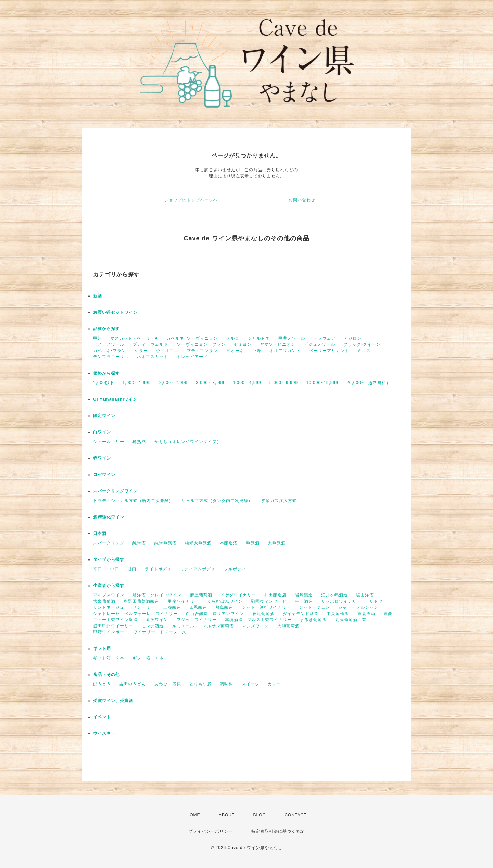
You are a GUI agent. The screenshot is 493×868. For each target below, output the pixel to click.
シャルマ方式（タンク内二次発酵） (217, 501)
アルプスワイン (109, 595)
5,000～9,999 (284, 383)
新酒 (98, 296)
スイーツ (251, 684)
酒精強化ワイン (109, 517)
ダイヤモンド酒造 (301, 614)
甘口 (132, 569)
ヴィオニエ (167, 351)
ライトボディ (158, 569)
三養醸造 (172, 607)
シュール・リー (109, 442)
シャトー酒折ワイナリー (266, 607)
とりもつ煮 (200, 684)
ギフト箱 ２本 (109, 658)
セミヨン (243, 344)
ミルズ (364, 351)
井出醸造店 (275, 595)
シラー (141, 351)
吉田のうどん (132, 684)
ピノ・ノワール (109, 344)
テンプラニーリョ (111, 357)
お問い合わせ (302, 200)
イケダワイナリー (238, 595)
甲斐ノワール (292, 338)
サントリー (144, 607)
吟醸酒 (253, 543)
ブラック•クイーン (362, 344)
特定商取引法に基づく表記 (278, 831)
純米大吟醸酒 (198, 543)
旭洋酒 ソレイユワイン (157, 595)
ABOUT (227, 815)
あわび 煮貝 (168, 684)
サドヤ (376, 601)
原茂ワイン (157, 620)
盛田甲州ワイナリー (113, 626)
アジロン (353, 338)
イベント (102, 717)
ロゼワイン (104, 475)
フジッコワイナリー (197, 620)
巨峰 (257, 351)
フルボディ (235, 569)
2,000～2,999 (173, 383)
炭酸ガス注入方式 (279, 501)
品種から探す (106, 329)
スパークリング (109, 543)
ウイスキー (104, 733)
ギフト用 (102, 649)
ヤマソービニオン (278, 344)
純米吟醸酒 (166, 543)
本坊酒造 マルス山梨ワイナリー (258, 620)
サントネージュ (109, 607)
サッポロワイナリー (341, 601)
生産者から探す (109, 586)
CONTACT (295, 815)
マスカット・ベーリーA (134, 338)
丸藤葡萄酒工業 (351, 620)
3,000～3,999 (210, 383)
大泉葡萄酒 (104, 601)
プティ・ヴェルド (150, 344)
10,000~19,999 (322, 383)
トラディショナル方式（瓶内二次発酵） (133, 501)
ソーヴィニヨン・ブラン (201, 344)
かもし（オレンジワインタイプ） (188, 442)
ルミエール (183, 626)
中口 (115, 569)
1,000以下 (104, 383)
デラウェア (324, 338)
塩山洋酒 (365, 595)
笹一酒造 (304, 601)
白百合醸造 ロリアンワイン (215, 614)
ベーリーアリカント (329, 351)
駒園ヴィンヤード (269, 601)
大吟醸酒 (277, 543)
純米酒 (139, 543)
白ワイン (102, 432)
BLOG (260, 815)
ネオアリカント (285, 351)
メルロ (233, 338)
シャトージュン (314, 607)
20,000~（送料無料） (369, 383)
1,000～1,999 (136, 383)
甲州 (98, 338)
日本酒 (100, 533)
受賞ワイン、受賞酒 (113, 701)
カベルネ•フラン (110, 351)
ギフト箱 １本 (148, 658)
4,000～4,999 (247, 383)
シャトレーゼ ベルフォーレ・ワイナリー (135, 614)
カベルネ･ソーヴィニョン (192, 338)
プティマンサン (202, 351)
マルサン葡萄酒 (218, 626)
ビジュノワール (320, 344)
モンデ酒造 (153, 626)
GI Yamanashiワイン (115, 399)
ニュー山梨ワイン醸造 (115, 620)
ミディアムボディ (198, 569)
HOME (193, 815)
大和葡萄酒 (288, 626)
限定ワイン (104, 416)
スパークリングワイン (115, 491)
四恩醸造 (198, 607)
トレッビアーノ (192, 357)
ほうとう (102, 684)
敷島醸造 (224, 607)
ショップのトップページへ (191, 200)
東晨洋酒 (366, 614)
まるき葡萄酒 (313, 620)
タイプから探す (109, 559)
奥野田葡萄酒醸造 (141, 601)
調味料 (226, 684)
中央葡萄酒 (338, 614)
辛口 (98, 569)
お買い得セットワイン (115, 312)
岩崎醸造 (304, 595)
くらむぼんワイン (225, 601)
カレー (274, 684)
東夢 (388, 614)
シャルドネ (259, 338)
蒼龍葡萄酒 (263, 614)
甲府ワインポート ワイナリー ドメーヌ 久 (140, 632)
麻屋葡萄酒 (201, 595)
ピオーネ (235, 351)
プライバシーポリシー (211, 831)
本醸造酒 (229, 543)
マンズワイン (255, 626)
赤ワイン (102, 458)
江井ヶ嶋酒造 (334, 595)
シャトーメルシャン (358, 607)
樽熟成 (139, 442)
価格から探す (106, 373)
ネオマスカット (153, 357)
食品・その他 (106, 675)
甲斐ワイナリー (183, 601)
